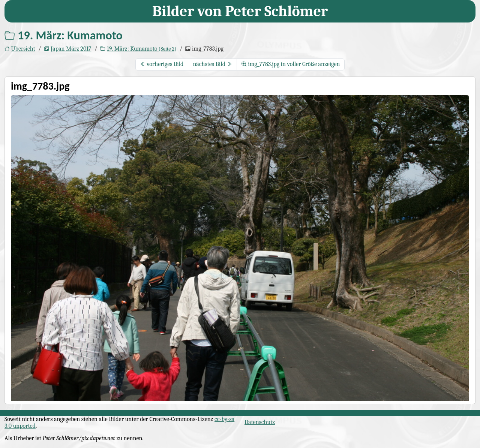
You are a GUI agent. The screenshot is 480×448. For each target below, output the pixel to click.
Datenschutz (260, 422)
